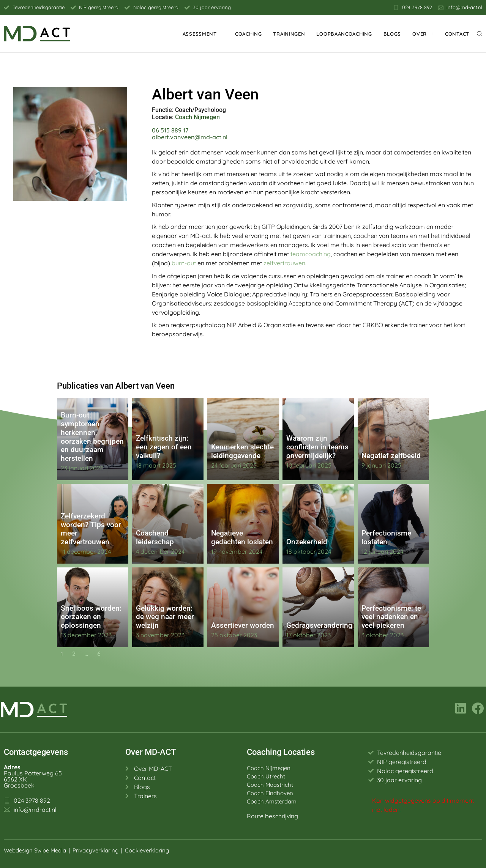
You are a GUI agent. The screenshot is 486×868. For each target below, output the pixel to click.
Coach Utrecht (266, 776)
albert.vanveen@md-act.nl (190, 137)
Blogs (392, 34)
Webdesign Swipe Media (35, 850)
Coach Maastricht (270, 785)
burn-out (184, 263)
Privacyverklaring (95, 850)
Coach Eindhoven (270, 793)
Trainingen (289, 34)
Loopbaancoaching (344, 34)
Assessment (203, 34)
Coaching (249, 34)
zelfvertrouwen (284, 263)
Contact (457, 34)
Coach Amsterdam (272, 801)
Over (423, 34)
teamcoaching (311, 254)
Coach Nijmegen (197, 117)
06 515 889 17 (170, 130)
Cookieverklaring (148, 850)
